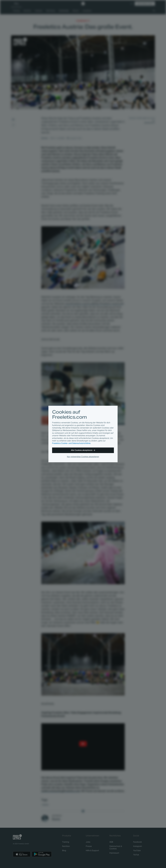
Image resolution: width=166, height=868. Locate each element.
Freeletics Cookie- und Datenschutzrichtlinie (71, 443)
